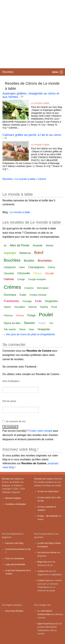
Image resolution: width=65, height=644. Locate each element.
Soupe (42, 323)
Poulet (46, 315)
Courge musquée (37, 279)
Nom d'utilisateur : (12, 381)
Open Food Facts (46, 624)
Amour (50, 245)
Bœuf (39, 253)
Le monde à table (40, 103)
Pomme (20, 315)
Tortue (22, 329)
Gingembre (51, 301)
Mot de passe (9, 401)
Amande (38, 245)
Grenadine (20, 307)
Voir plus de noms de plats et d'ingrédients (30, 334)
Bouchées (12, 260)
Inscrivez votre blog (14, 543)
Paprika (44, 307)
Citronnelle (24, 273)
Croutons (29, 288)
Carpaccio (10, 267)
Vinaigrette (44, 329)
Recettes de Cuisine (11, 479)
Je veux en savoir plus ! (48, 491)
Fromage (27, 301)
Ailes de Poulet (19, 245)
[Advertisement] (32, 34)
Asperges (10, 253)
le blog (41, 516)
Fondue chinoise (38, 295)
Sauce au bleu (12, 323)
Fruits (38, 301)
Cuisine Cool (43, 580)
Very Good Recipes (14, 611)
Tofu (51, 323)
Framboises (11, 301)
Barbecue (25, 253)
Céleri (22, 267)
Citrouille (49, 273)
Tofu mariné (10, 329)
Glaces (7, 307)
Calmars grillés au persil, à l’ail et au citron (32, 135)
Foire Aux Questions (15, 558)
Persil (54, 307)
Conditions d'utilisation (16, 504)
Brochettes (45, 261)
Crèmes (12, 287)
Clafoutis (9, 279)
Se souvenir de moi (16, 421)
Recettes (8, 72)
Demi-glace (43, 288)
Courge (21, 279)
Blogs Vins (42, 562)
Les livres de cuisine (47, 552)
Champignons (36, 267)
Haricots (32, 307)
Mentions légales (13, 498)
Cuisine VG (43, 571)
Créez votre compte (41, 431)
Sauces (29, 323)
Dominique (10, 295)
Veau (31, 329)
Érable (23, 295)
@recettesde (52, 516)
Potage (32, 315)
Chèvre (51, 267)
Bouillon (29, 261)
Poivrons (8, 315)
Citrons (37, 273)
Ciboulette (9, 273)
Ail (5, 246)
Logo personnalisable (15, 564)
